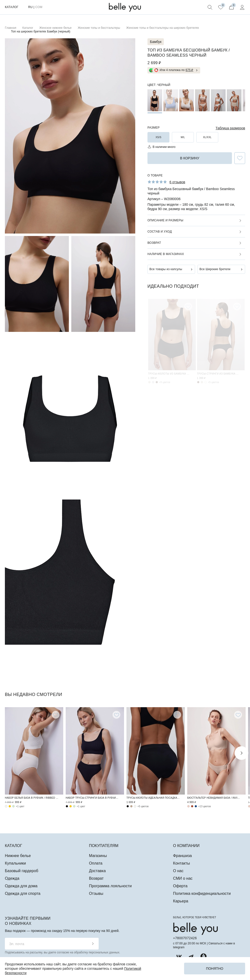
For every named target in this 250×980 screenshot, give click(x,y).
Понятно (215, 969)
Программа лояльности (110, 886)
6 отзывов (177, 182)
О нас (178, 871)
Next (241, 753)
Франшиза (182, 856)
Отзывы (96, 893)
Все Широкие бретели (215, 269)
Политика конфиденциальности (202, 893)
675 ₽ (189, 70)
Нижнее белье (18, 856)
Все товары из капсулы (166, 269)
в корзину (190, 158)
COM (39, 7)
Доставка (97, 871)
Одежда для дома (21, 886)
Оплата (96, 863)
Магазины (98, 856)
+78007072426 (185, 938)
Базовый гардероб (22, 871)
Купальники (15, 863)
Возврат (154, 243)
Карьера (181, 901)
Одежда (12, 878)
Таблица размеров (230, 128)
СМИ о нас (183, 878)
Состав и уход (160, 232)
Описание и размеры (165, 220)
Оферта (180, 886)
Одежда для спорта (23, 893)
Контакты (182, 863)
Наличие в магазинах (166, 254)
